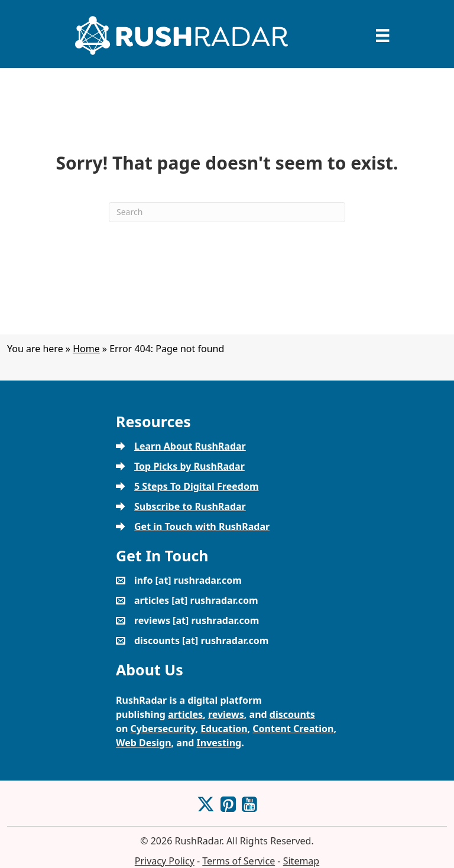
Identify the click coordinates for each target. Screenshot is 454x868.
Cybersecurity (163, 729)
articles (185, 714)
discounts (292, 714)
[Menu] (382, 35)
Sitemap (301, 861)
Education (224, 729)
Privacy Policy (165, 861)
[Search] (227, 212)
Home (86, 349)
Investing (219, 743)
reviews (226, 714)
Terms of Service (239, 861)
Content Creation (293, 729)
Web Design (144, 743)
